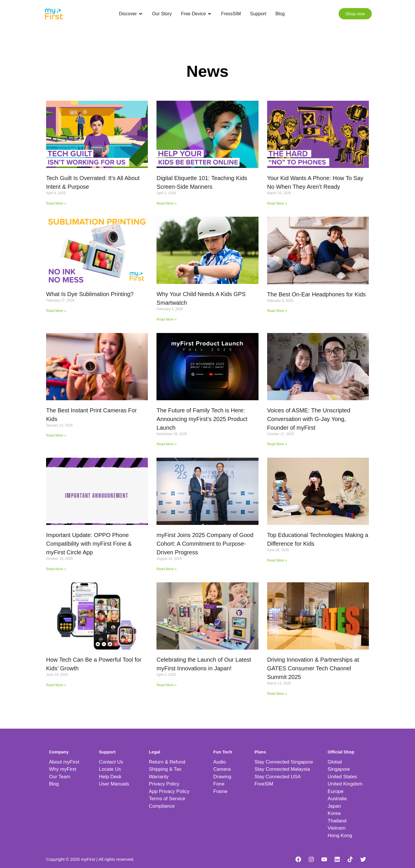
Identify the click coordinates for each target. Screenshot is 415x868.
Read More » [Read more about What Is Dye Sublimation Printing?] (56, 311)
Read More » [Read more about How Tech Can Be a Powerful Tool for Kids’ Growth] (56, 685)
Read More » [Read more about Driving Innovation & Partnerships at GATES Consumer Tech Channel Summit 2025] (277, 694)
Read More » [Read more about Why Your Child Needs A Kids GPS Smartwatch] (166, 319)
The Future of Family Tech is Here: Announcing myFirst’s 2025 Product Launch (202, 419)
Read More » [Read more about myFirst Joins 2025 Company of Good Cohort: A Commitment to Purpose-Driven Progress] (166, 569)
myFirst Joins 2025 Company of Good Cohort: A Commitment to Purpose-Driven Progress (205, 544)
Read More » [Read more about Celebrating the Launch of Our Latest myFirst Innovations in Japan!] (166, 685)
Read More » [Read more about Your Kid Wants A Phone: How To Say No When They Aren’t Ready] (277, 203)
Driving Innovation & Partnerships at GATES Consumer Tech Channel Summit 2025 (313, 668)
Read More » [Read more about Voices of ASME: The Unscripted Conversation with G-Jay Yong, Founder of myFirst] (277, 444)
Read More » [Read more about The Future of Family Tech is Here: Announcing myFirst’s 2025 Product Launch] (166, 444)
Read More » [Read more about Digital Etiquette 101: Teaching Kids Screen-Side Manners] (166, 203)
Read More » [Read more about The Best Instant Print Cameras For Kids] (56, 435)
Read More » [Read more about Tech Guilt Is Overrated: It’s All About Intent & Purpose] (56, 203)
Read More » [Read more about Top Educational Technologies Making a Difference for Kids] (277, 560)
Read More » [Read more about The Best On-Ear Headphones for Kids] (277, 311)
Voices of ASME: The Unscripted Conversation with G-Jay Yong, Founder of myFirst (309, 419)
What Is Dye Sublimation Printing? (90, 294)
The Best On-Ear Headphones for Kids (316, 294)
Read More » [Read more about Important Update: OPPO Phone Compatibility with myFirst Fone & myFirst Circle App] (56, 569)
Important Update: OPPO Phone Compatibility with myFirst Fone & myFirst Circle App (89, 544)
